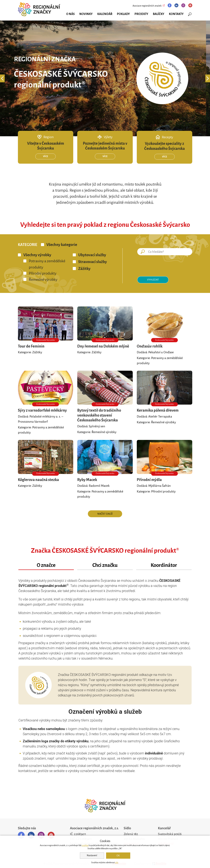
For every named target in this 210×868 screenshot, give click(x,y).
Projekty (141, 14)
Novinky (86, 14)
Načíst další (105, 514)
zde (117, 863)
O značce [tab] (46, 565)
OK (118, 856)
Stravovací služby (93, 262)
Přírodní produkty (43, 273)
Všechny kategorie (62, 245)
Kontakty (176, 14)
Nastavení (92, 855)
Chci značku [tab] (105, 565)
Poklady (123, 14)
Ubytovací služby (92, 255)
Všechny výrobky (37, 255)
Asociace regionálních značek (147, 6)
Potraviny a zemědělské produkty (47, 264)
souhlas (85, 845)
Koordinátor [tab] (164, 565)
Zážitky (84, 269)
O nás (70, 14)
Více (45, 156)
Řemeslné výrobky (43, 280)
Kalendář (105, 14)
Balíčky (159, 14)
